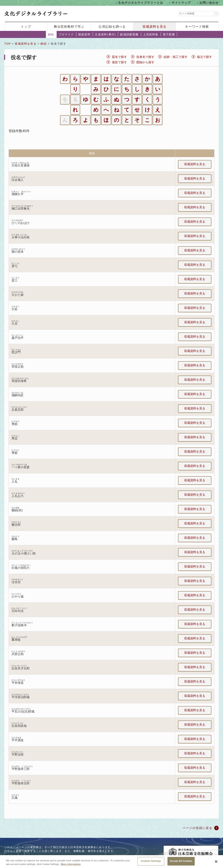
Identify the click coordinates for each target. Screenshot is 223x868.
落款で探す (119, 62)
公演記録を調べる (112, 26)
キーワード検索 (197, 26)
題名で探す (119, 57)
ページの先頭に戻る (197, 828)
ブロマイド (66, 34)
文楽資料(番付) (105, 34)
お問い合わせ (209, 3)
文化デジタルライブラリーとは (141, 3)
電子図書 (169, 34)
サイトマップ (181, 3)
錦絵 (51, 34)
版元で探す (205, 57)
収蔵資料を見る (154, 26)
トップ (26, 26)
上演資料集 (151, 34)
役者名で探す (145, 57)
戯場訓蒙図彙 (129, 34)
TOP (8, 44)
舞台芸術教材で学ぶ (69, 26)
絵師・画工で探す (176, 57)
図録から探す (145, 62)
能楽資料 (84, 34)
